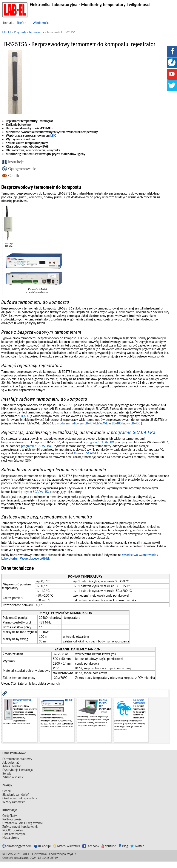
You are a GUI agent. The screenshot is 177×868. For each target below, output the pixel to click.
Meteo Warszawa (66, 846)
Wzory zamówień (14, 802)
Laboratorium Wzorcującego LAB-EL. (26, 558)
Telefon (22, 23)
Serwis (7, 773)
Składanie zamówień (16, 795)
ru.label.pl (42, 846)
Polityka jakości (12, 819)
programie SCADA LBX (133, 432)
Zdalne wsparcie (13, 777)
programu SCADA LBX (36, 446)
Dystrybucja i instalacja (18, 770)
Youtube (109, 846)
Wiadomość (41, 23)
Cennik (14, 176)
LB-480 (24, 416)
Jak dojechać (11, 762)
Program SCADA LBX (88, 453)
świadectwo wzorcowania (139, 555)
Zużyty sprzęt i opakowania (20, 827)
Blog (123, 846)
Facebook (91, 846)
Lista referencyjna (14, 834)
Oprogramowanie (22, 169)
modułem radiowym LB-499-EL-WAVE (82, 423)
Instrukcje (16, 162)
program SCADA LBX (100, 442)
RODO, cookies (13, 830)
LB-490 (135, 423)
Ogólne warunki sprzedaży (20, 798)
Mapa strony (11, 838)
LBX (53, 135)
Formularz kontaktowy (17, 759)
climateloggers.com (17, 846)
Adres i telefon (12, 766)
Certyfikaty (10, 816)
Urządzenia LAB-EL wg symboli (23, 823)
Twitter (137, 846)
